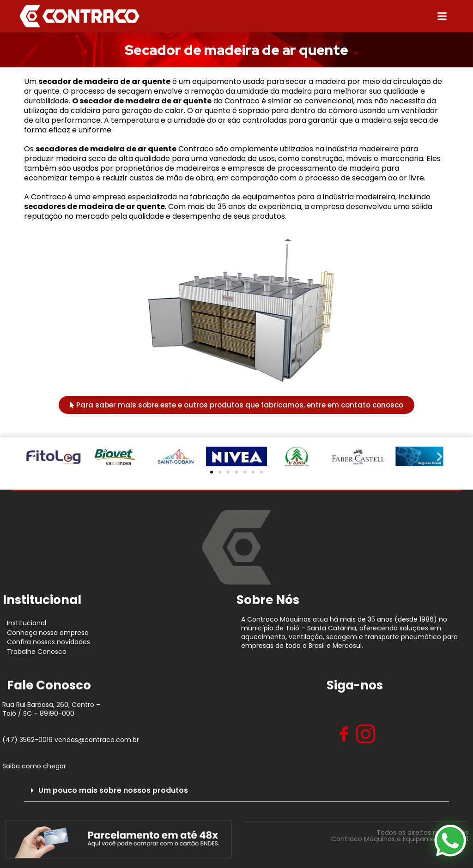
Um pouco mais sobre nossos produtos (113, 790)
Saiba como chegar (34, 766)
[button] (33, 457)
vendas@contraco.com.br (97, 740)
